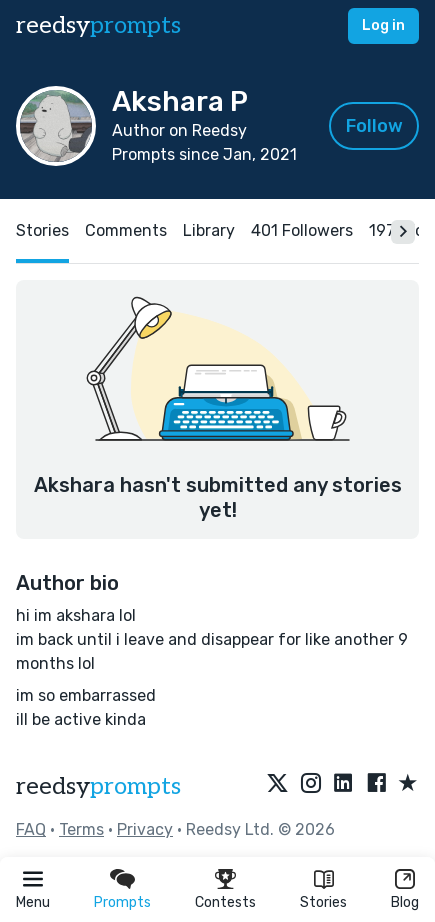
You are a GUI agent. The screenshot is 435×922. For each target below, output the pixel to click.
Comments (126, 230)
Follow (374, 126)
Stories (323, 902)
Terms (81, 829)
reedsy (98, 786)
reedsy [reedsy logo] (98, 25)
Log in (383, 25)
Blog (405, 902)
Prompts (122, 902)
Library (209, 230)
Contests (225, 902)
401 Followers (302, 230)
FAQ (31, 829)
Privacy (145, 829)
